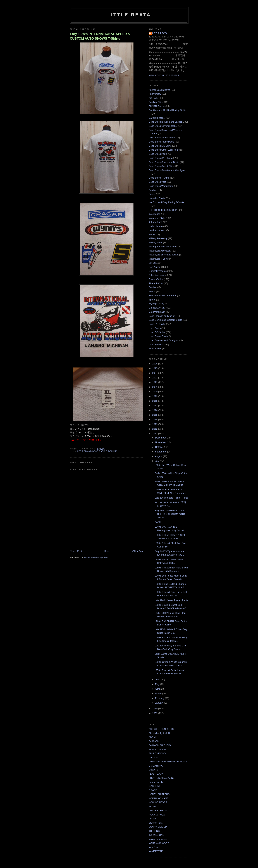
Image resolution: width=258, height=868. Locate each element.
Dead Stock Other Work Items (164, 150)
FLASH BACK (156, 774)
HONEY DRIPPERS (159, 794)
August (159, 456)
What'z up (154, 847)
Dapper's (153, 770)
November (161, 442)
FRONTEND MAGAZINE (162, 778)
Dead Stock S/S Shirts (160, 158)
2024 (155, 373)
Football (153, 190)
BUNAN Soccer (157, 106)
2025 (155, 368)
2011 (155, 434)
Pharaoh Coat (156, 283)
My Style (153, 263)
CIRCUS (153, 757)
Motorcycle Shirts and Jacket (164, 255)
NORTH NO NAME (159, 798)
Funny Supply (156, 782)
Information (155, 214)
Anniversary (155, 94)
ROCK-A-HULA (157, 815)
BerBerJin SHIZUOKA (160, 745)
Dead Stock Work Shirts (161, 186)
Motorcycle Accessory (160, 251)
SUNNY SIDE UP (158, 827)
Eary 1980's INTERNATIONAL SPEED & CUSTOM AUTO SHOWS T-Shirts (100, 36)
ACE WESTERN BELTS (161, 729)
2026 (155, 364)
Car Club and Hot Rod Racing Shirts (167, 110)
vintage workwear (158, 839)
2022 (155, 382)
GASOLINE (155, 786)
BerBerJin (154, 741)
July (158, 461)
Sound (152, 291)
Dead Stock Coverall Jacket (163, 126)
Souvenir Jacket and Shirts (163, 296)
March (159, 693)
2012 (155, 429)
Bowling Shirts (156, 102)
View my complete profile (164, 75)
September (161, 452)
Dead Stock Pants (158, 154)
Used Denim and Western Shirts (165, 320)
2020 (155, 392)
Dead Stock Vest (157, 182)
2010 (155, 709)
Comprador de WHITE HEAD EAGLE (168, 762)
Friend (152, 194)
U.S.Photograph (157, 312)
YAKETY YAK (156, 851)
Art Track (153, 98)
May (158, 684)
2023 (155, 378)
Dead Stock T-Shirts (159, 178)
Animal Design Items (159, 90)
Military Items (156, 242)
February (160, 698)
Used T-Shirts (156, 344)
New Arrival (155, 267)
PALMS (153, 806)
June (158, 680)
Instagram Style (157, 218)
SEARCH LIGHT (157, 823)
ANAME (153, 737)
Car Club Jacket (157, 118)
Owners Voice (156, 279)
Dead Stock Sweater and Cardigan (167, 170)
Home (107, 551)
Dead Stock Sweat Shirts (162, 166)
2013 (155, 424)
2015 (155, 415)
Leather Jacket (156, 230)
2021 (155, 387)
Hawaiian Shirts (157, 198)
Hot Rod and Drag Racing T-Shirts (97, 451)
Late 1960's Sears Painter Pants (171, 498)
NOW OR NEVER (158, 802)
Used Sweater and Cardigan (163, 340)
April (158, 689)
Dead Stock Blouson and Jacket (165, 122)
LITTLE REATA (129, 15)
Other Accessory (157, 275)
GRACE (153, 790)
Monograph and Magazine (162, 247)
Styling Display (156, 304)
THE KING (154, 831)
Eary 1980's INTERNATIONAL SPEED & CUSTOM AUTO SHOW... (170, 514)
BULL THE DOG (157, 753)
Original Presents (158, 271)
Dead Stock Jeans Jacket (162, 138)
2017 (155, 406)
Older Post (138, 551)
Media (152, 234)
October (160, 447)
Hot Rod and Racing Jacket (163, 210)
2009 (155, 713)
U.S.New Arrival (157, 308)
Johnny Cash (156, 222)
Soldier (152, 287)
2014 (155, 420)
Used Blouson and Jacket (162, 316)
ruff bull (152, 819)
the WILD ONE (156, 835)
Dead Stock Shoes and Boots (164, 162)
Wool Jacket (155, 349)
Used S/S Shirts (157, 332)
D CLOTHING (156, 766)
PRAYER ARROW (158, 811)
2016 (155, 410)
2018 (155, 401)
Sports (152, 300)
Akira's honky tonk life (160, 733)
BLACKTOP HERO (159, 749)
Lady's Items (155, 226)
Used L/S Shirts (157, 324)
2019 (155, 396)
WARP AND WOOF (159, 843)
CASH (158, 522)
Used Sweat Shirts (158, 336)
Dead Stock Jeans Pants (161, 142)
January (160, 703)
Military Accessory (158, 238)
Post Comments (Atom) (96, 558)
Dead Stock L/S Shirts (160, 146)
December (161, 438)
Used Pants (155, 328)
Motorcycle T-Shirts (159, 259)
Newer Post (76, 551)
